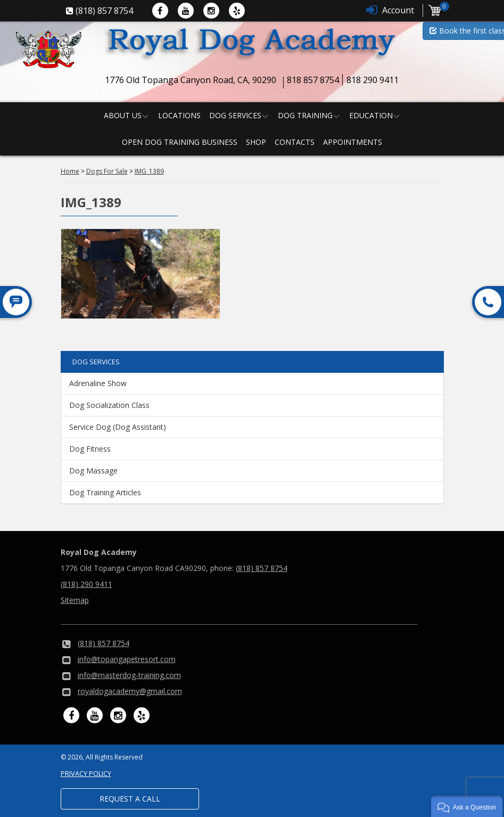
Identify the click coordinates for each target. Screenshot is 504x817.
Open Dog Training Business (180, 142)
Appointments (353, 142)
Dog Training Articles (105, 492)
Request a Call (130, 799)
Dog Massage (93, 471)
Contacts (295, 142)
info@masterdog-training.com (129, 675)
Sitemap (75, 600)
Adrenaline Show (98, 383)
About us (123, 115)
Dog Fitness (90, 449)
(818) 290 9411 (86, 584)
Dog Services (235, 115)
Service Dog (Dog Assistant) (118, 427)
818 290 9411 (373, 80)
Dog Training (305, 115)
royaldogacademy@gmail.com (130, 691)
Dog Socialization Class (109, 405)
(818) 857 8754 (262, 568)
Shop (256, 142)
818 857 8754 (313, 80)
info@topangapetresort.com (127, 659)
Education (371, 115)
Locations (179, 115)
